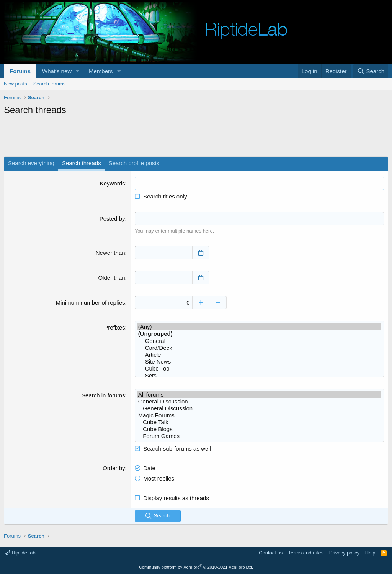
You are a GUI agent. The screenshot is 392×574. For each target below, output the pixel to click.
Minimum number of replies (91, 303)
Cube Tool (259, 369)
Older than (111, 278)
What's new (57, 71)
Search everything (31, 163)
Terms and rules (306, 553)
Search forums (50, 84)
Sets (259, 376)
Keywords (113, 183)
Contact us (271, 553)
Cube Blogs (259, 429)
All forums (259, 395)
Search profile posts (134, 163)
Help (370, 553)
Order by (114, 468)
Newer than (110, 253)
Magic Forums (259, 415)
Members (101, 71)
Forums (20, 71)
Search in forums (103, 395)
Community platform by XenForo (196, 567)
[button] (78, 71)
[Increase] (201, 303)
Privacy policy (344, 553)
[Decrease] (218, 303)
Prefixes (114, 327)
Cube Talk (259, 422)
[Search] (371, 71)
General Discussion (259, 402)
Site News (259, 362)
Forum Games (259, 436)
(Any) (259, 327)
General (259, 341)
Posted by (112, 219)
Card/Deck (259, 348)
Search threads (82, 163)
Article (259, 355)
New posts (16, 84)
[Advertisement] (196, 137)
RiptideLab (20, 553)
